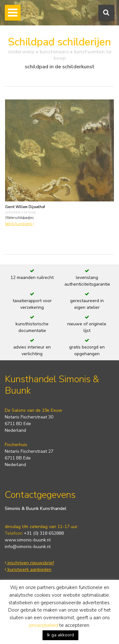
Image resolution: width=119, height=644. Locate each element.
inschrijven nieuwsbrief (29, 563)
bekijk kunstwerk (20, 224)
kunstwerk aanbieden (28, 569)
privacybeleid (44, 625)
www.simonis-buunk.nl (28, 540)
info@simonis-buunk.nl (28, 547)
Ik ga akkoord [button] (60, 635)
